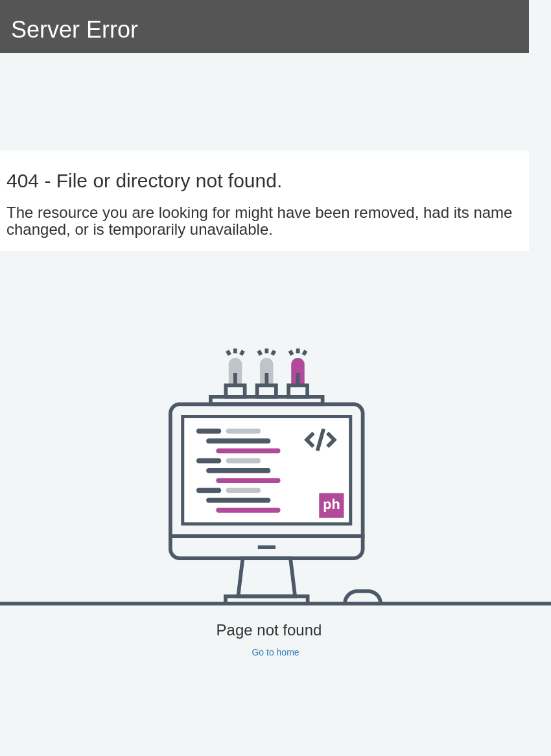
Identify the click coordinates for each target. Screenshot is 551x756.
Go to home (275, 652)
